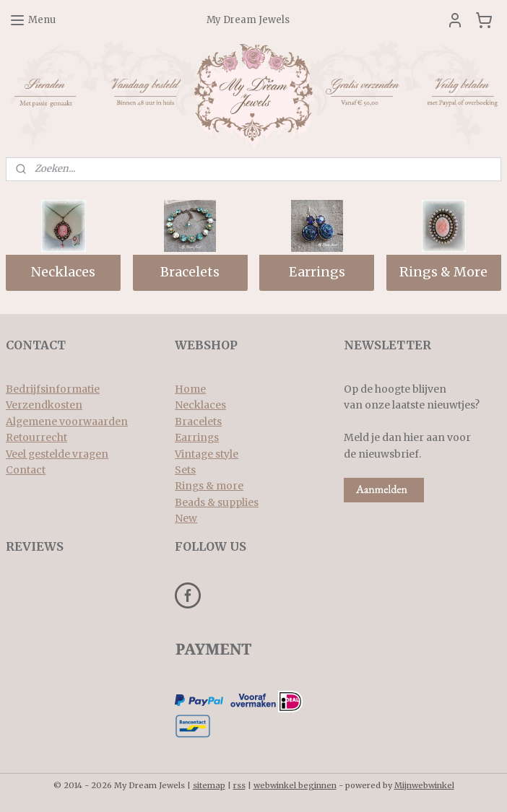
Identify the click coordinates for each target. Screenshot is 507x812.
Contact (26, 470)
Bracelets (190, 272)
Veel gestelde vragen (57, 454)
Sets (185, 470)
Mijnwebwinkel (424, 785)
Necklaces (63, 272)
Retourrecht (36, 437)
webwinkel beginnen (295, 785)
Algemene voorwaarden (67, 422)
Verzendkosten (44, 405)
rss (239, 785)
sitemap (209, 785)
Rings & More (443, 272)
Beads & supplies (217, 502)
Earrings (317, 272)
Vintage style (207, 454)
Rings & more (209, 486)
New (186, 518)
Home (190, 389)
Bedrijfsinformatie (53, 389)
